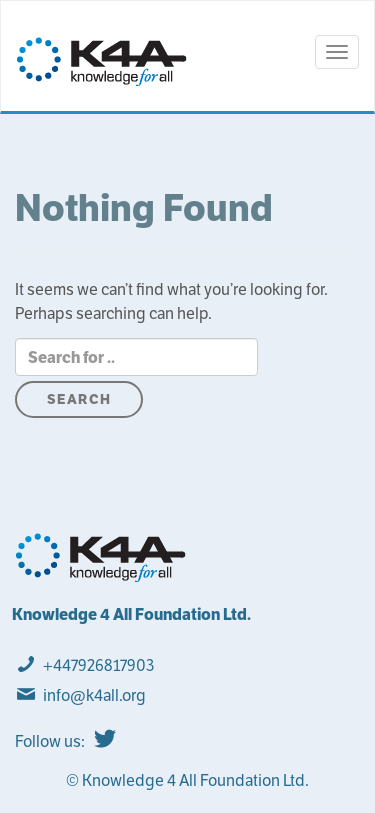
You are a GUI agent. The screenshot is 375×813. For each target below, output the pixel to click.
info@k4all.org (94, 695)
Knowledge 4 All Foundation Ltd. (131, 614)
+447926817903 (98, 665)
